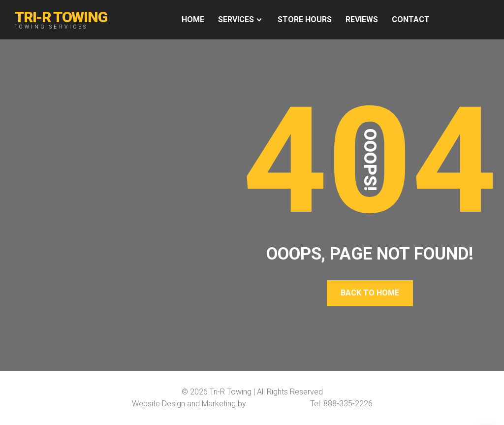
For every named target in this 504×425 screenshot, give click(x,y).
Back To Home (370, 293)
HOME (193, 19)
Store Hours (305, 19)
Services (236, 19)
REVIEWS (362, 19)
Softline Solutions (278, 404)
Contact (411, 19)
